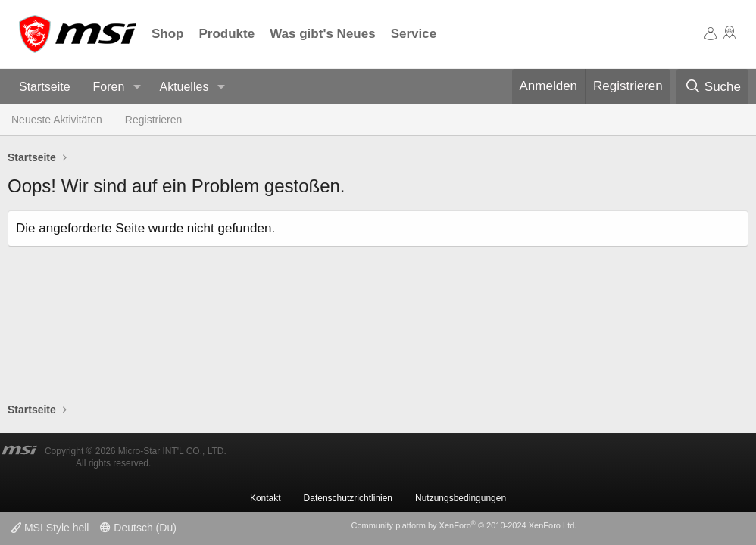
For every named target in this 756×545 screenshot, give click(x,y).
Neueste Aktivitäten (57, 120)
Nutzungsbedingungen (461, 498)
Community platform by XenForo (464, 525)
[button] (137, 87)
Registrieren (153, 120)
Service (414, 34)
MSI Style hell (50, 528)
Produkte (227, 34)
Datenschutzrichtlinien (348, 498)
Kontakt (266, 498)
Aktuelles (184, 87)
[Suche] (712, 87)
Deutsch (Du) (138, 528)
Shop (168, 34)
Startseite (45, 87)
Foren (109, 87)
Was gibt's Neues (322, 34)
